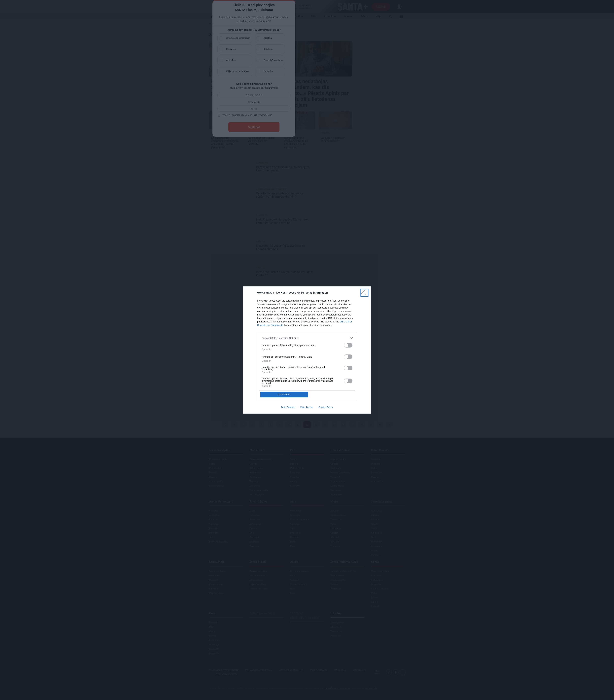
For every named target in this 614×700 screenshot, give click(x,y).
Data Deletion (288, 383)
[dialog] (307, 350)
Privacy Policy (326, 383)
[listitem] (307, 362)
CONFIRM (284, 370)
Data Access (307, 383)
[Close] (364, 317)
